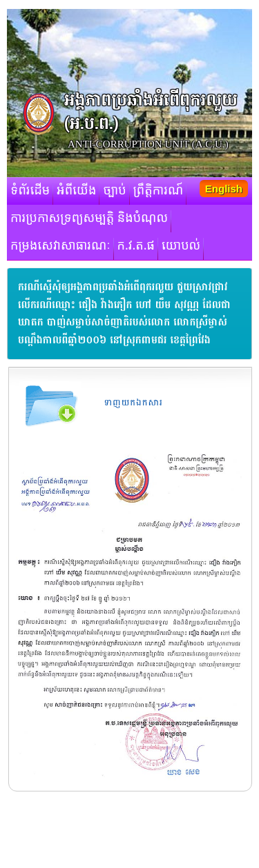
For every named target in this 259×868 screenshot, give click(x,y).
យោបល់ (181, 246)
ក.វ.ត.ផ (136, 246)
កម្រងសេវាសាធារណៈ (60, 246)
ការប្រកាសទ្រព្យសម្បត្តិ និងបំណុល (89, 219)
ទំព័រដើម (30, 191)
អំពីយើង (76, 191)
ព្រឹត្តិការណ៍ (159, 191)
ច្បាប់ (114, 191)
